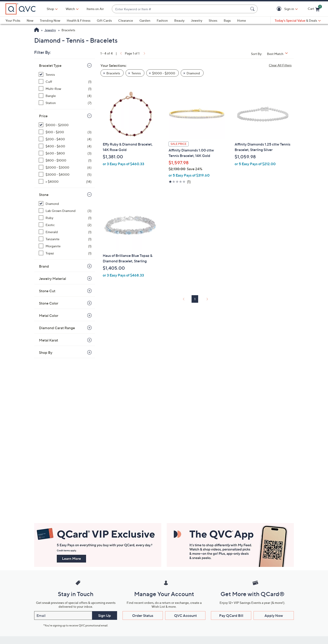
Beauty (179, 20)
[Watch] (70, 9)
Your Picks (13, 20)
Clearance (126, 20)
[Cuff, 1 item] (65, 82)
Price (43, 116)
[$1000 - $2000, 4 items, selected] (65, 125)
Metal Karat (49, 340)
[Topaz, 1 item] (65, 253)
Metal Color (49, 315)
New (30, 20)
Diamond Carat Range (57, 328)
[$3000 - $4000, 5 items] (65, 174)
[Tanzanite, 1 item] (65, 239)
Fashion (162, 20)
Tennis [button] (136, 73)
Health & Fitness (79, 20)
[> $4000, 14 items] (65, 181)
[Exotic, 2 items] (65, 225)
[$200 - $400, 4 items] (65, 139)
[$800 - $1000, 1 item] (65, 160)
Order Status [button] (143, 615)
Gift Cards (104, 20)
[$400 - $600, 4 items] (65, 146)
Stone (44, 195)
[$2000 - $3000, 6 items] (65, 167)
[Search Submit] (253, 9)
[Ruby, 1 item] (65, 218)
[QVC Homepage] (37, 30)
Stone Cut (47, 291)
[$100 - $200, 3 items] (65, 132)
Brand (44, 266)
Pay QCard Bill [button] (231, 615)
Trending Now (50, 20)
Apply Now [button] (274, 615)
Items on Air (95, 9)
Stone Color (49, 303)
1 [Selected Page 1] (195, 299)
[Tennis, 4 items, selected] (65, 74)
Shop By (46, 352)
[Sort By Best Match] (279, 54)
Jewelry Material (53, 279)
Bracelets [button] (113, 73)
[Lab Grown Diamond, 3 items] (65, 211)
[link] (120, 53)
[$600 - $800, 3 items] (65, 153)
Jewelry (197, 20)
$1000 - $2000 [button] (164, 73)
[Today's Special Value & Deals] (298, 21)
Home (242, 20)
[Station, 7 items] (65, 103)
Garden (145, 20)
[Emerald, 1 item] (65, 232)
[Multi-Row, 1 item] (65, 89)
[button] (280, 9)
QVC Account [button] (185, 615)
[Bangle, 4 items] (65, 96)
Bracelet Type (50, 65)
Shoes (213, 20)
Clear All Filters (280, 65)
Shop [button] (50, 9)
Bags (227, 20)
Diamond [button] (193, 73)
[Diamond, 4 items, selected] (65, 204)
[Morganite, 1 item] (65, 246)
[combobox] (180, 9)
